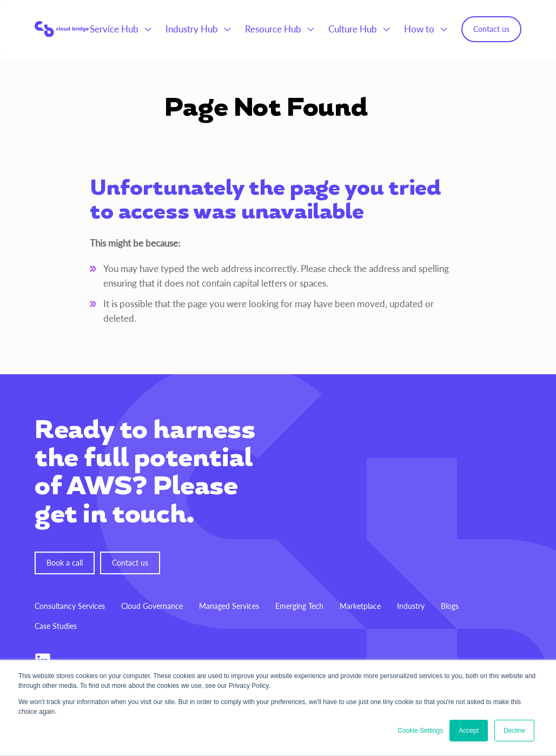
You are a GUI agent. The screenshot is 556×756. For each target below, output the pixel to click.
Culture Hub (353, 29)
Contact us (491, 29)
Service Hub (114, 29)
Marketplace (360, 606)
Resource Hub (273, 29)
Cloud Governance (152, 606)
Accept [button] (469, 731)
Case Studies (56, 626)
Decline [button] (514, 731)
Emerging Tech (299, 606)
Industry (411, 606)
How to (419, 29)
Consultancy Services (70, 606)
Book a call (65, 563)
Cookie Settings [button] (420, 731)
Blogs (450, 606)
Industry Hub (192, 29)
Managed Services (229, 606)
